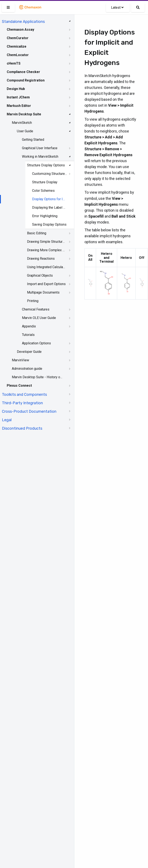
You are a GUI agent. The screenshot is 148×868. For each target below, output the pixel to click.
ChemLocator (18, 55)
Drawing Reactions (41, 259)
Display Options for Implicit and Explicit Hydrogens (50, 199)
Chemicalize (17, 46)
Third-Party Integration (22, 403)
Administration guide (27, 369)
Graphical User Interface (40, 148)
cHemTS (14, 63)
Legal (7, 420)
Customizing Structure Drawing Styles (50, 174)
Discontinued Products (22, 428)
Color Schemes (43, 191)
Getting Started (33, 140)
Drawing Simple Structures (47, 242)
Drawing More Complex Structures (47, 250)
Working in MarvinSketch (40, 157)
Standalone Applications (23, 22)
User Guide (25, 131)
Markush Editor (19, 106)
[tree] (37, 225)
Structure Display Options (46, 165)
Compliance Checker (23, 72)
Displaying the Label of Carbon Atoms (50, 208)
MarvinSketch (22, 123)
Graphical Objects (40, 275)
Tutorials (28, 335)
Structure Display (45, 182)
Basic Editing (37, 233)
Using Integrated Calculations (47, 267)
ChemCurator (18, 38)
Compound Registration (26, 80)
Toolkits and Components (24, 395)
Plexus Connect (19, 386)
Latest (117, 8)
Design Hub (16, 89)
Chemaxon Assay (20, 30)
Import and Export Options (46, 284)
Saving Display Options (49, 224)
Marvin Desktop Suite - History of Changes (37, 377)
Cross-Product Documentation (29, 411)
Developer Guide (29, 352)
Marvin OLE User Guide (39, 318)
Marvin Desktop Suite (24, 114)
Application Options (36, 343)
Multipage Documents (43, 292)
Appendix (29, 326)
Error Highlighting (45, 216)
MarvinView (20, 360)
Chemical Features (36, 309)
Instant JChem (18, 97)
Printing (33, 301)
